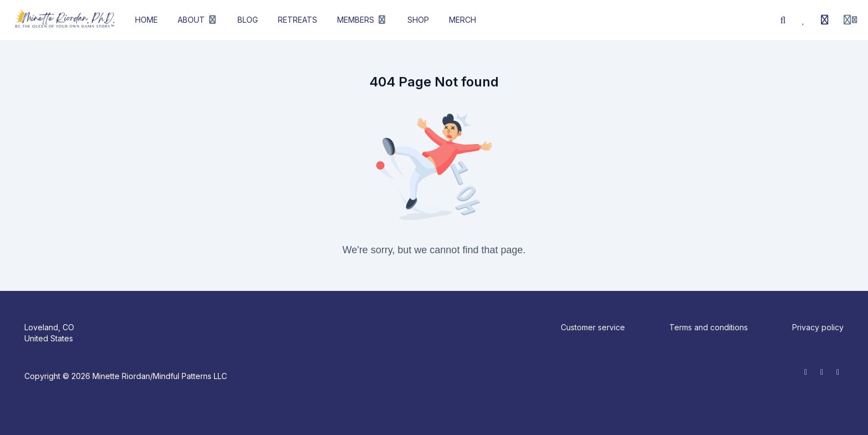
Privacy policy (818, 327)
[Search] (783, 20)
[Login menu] (850, 20)
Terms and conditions (709, 327)
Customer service (593, 327)
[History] (825, 20)
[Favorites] (804, 20)
